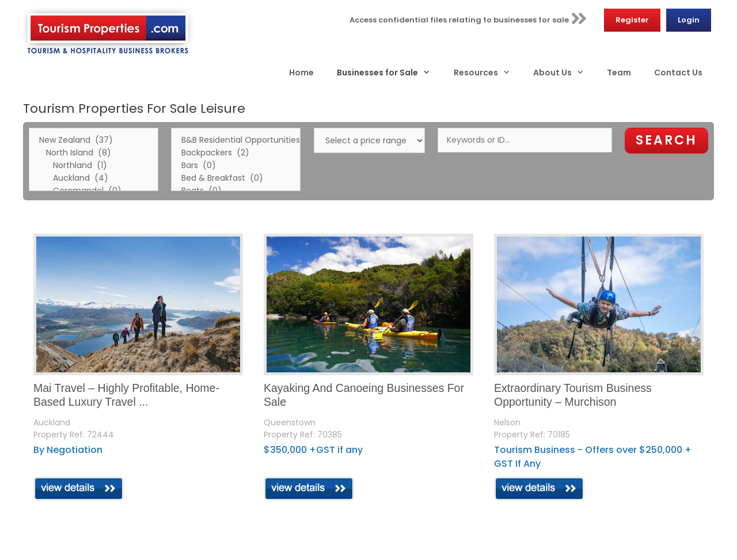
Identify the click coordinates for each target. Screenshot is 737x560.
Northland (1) (94, 166)
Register (632, 20)
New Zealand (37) (94, 140)
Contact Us (678, 73)
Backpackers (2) (236, 153)
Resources (488, 73)
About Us (564, 73)
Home (301, 73)
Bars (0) (236, 166)
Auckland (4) (94, 178)
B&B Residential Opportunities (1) (236, 140)
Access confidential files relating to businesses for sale (468, 18)
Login (689, 20)
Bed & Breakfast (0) (236, 178)
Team (619, 73)
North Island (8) (94, 153)
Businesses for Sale (389, 73)
